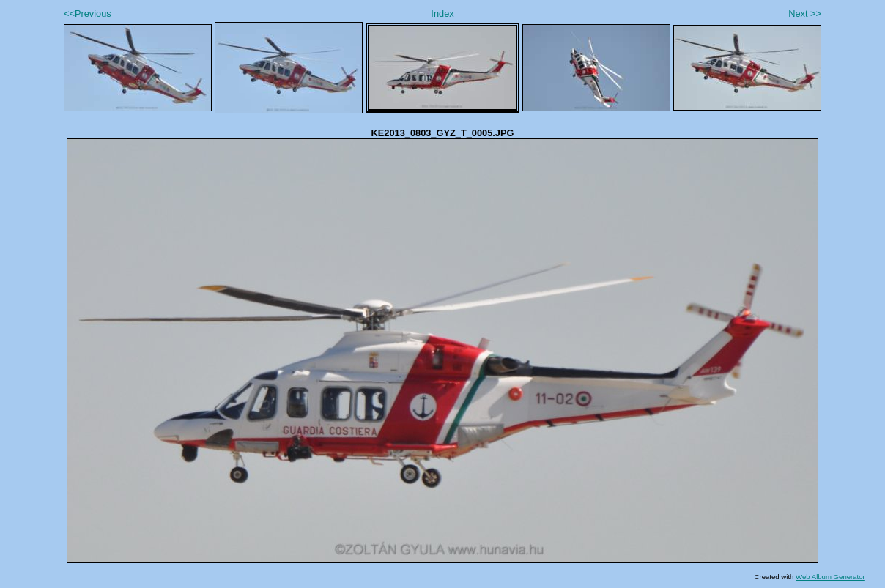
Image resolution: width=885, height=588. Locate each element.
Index (442, 14)
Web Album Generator (830, 577)
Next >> (805, 14)
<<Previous (88, 14)
